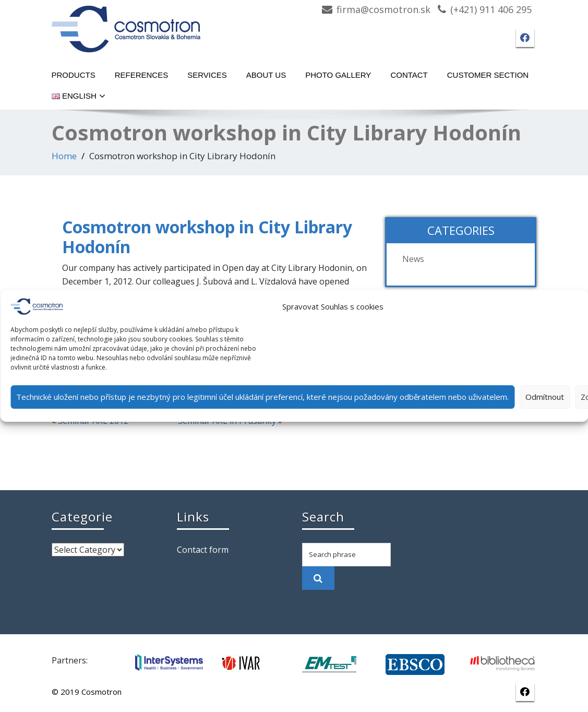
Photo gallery (338, 75)
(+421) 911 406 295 (491, 9)
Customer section (488, 75)
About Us (266, 75)
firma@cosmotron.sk (383, 9)
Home (64, 156)
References (142, 75)
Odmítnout (545, 397)
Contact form (203, 550)
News (413, 259)
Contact (409, 75)
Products (74, 75)
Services (207, 75)
